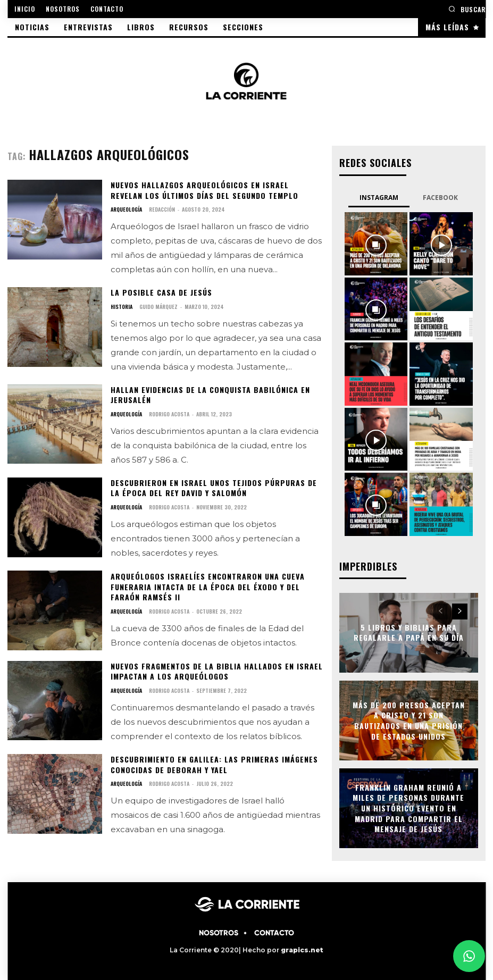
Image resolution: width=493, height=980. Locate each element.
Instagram (379, 198)
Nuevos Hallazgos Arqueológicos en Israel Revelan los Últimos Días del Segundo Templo (204, 190)
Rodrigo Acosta (169, 414)
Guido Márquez (158, 307)
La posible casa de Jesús (161, 292)
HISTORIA (122, 307)
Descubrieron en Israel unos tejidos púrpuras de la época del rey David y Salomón (214, 488)
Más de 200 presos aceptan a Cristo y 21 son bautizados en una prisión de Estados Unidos (409, 721)
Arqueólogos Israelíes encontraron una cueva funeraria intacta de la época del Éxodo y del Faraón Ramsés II (208, 587)
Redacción (162, 209)
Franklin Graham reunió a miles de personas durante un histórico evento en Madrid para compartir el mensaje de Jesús (408, 808)
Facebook (440, 198)
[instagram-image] (376, 244)
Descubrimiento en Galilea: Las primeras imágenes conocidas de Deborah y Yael (214, 764)
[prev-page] (441, 612)
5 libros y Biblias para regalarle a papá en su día (409, 633)
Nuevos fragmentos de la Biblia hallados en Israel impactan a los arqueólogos (217, 671)
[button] (467, 9)
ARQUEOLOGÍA (126, 210)
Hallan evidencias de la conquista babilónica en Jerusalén (210, 395)
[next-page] (460, 612)
